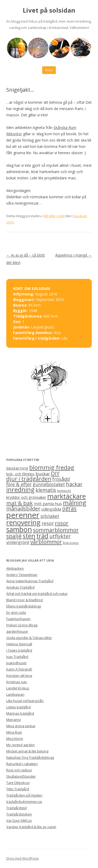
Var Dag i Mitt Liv (19, 820)
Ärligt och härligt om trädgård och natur (37, 594)
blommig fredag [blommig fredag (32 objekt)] (52, 467)
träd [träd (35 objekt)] (42, 536)
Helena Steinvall (19, 644)
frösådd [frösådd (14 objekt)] (61, 479)
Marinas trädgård (20, 713)
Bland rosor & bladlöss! (25, 600)
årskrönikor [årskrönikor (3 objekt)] (71, 543)
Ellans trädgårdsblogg (24, 606)
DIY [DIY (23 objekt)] (55, 473)
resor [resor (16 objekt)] (48, 523)
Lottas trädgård (18, 707)
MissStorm (15, 739)
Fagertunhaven (18, 619)
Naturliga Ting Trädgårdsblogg (30, 757)
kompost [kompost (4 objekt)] (64, 491)
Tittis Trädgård (18, 789)
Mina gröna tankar (21, 726)
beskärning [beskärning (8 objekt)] (17, 468)
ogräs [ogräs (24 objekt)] (69, 508)
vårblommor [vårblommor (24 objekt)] (46, 542)
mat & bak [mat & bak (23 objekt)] (19, 503)
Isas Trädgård (17, 657)
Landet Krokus (18, 688)
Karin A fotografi (19, 669)
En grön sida (16, 612)
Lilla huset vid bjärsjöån (25, 701)
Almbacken (15, 568)
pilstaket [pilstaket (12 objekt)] (50, 516)
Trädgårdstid (16, 808)
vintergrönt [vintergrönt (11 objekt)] (18, 542)
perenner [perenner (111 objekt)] (23, 515)
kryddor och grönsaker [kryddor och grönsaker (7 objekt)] (26, 497)
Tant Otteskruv (18, 783)
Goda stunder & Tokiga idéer (29, 638)
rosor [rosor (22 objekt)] (62, 523)
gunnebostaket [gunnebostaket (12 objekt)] (49, 484)
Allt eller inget (54, 216)
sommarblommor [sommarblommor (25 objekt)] (56, 530)
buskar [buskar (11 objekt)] (43, 474)
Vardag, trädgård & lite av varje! (31, 827)
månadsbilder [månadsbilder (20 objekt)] (23, 509)
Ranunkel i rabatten (22, 764)
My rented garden (21, 745)
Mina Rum (14, 732)
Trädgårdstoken (19, 814)
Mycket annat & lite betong (27, 751)
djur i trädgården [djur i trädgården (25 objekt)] (29, 479)
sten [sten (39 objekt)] (29, 536)
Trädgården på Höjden (24, 795)
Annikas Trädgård (20, 587)
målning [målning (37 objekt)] (74, 503)
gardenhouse (17, 631)
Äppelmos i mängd (73, 255)
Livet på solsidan (49, 10)
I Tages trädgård (19, 650)
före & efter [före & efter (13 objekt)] (19, 484)
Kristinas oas (17, 682)
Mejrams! (14, 720)
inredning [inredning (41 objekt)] (20, 490)
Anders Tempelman (22, 575)
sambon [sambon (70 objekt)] (19, 529)
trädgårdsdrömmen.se (24, 802)
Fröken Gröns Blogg (22, 625)
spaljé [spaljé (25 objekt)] (14, 536)
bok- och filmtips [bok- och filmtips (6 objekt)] (20, 474)
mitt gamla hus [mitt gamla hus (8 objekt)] (48, 503)
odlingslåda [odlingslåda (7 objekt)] (51, 509)
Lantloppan (15, 694)
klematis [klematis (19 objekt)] (46, 490)
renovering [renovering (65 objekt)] (23, 522)
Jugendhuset (16, 663)
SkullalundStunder (21, 776)
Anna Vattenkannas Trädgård (30, 581)
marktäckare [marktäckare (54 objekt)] (67, 496)
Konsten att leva (19, 675)
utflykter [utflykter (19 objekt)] (60, 536)
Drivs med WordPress (22, 858)
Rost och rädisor (19, 770)
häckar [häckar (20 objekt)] (74, 484)
